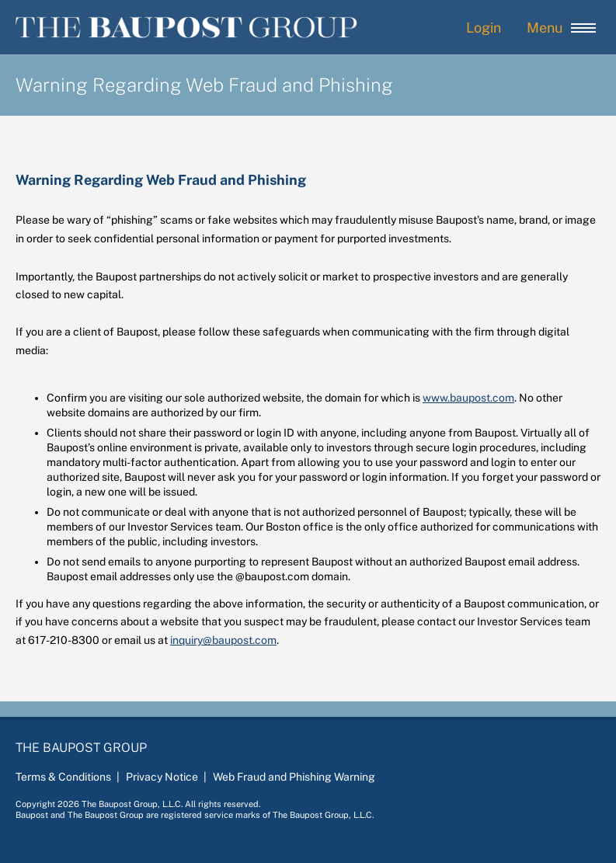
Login (484, 28)
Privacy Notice (162, 777)
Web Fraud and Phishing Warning (294, 777)
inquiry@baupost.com (223, 640)
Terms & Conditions (63, 777)
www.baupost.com (468, 398)
